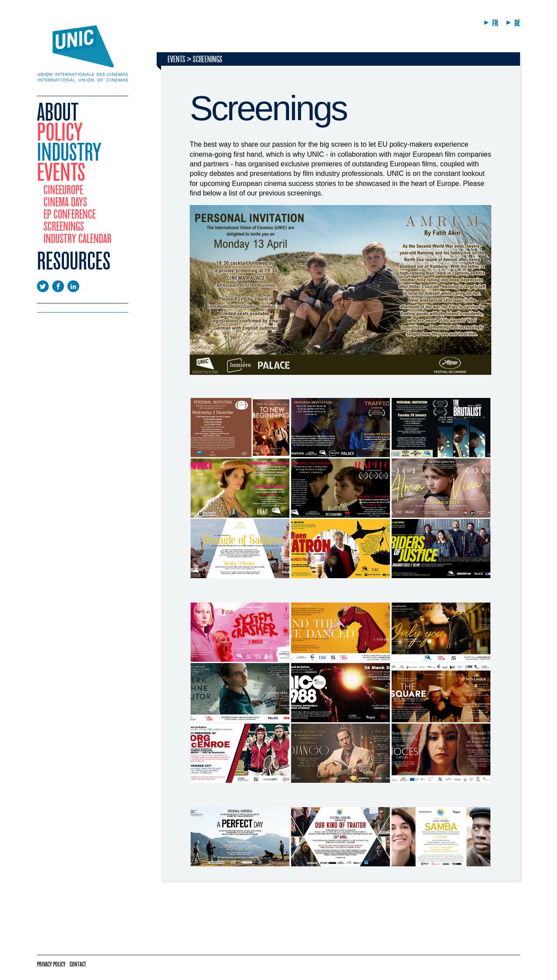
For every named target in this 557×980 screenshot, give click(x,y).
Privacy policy (51, 964)
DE (517, 23)
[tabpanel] (341, 489)
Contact (78, 964)
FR (495, 23)
